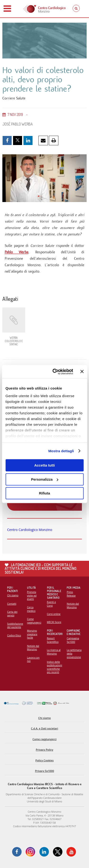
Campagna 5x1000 (73, 640)
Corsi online (54, 614)
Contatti (12, 604)
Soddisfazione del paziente (15, 626)
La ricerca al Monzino (54, 652)
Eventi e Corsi (52, 604)
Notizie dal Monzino (33, 648)
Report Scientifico (53, 640)
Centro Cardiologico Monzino (30, 530)
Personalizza (45, 479)
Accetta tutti (44, 465)
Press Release (71, 594)
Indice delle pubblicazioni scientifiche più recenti (55, 667)
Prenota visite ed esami (32, 595)
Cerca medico (31, 609)
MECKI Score (54, 622)
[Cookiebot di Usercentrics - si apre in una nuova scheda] (54, 372)
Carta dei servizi (12, 614)
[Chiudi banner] (82, 372)
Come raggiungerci (34, 621)
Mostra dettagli (61, 451)
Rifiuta (44, 493)
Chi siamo (13, 595)
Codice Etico (14, 635)
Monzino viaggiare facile (32, 634)
